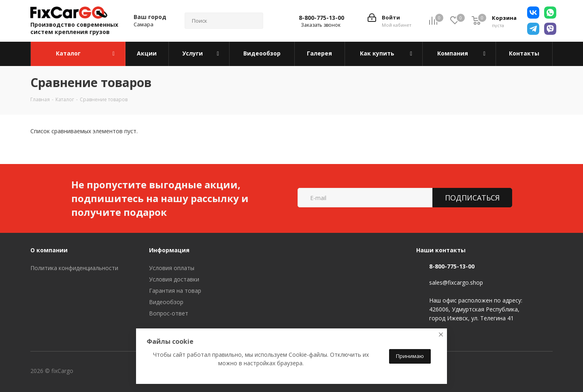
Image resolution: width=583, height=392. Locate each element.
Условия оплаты (172, 268)
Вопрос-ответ (169, 313)
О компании (49, 250)
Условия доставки (174, 279)
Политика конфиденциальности (74, 268)
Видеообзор (166, 302)
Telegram (127, 371)
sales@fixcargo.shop (456, 282)
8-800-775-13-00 (321, 18)
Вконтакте (107, 371)
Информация (169, 250)
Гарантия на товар (175, 291)
